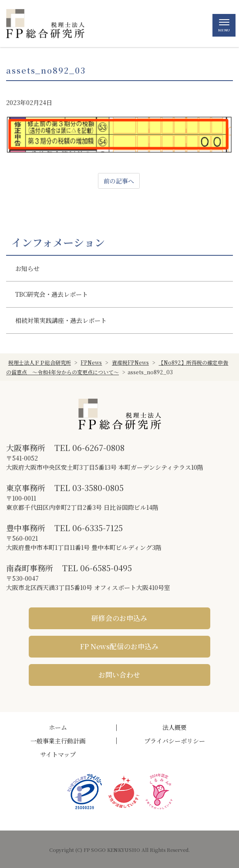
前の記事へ (119, 181)
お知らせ (27, 268)
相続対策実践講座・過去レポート (61, 320)
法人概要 (175, 727)
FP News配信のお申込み (119, 646)
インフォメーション (58, 242)
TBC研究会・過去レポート (52, 294)
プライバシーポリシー (175, 741)
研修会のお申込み (119, 618)
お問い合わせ (119, 675)
